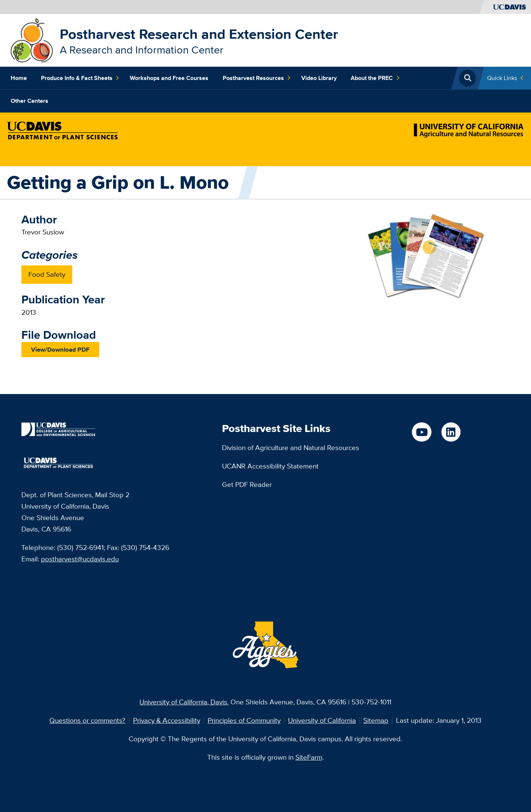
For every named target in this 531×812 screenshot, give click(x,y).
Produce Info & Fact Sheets (80, 78)
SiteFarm (309, 757)
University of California (322, 720)
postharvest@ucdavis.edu (80, 559)
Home (19, 78)
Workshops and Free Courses (169, 78)
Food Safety (47, 274)
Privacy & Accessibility (167, 720)
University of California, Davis (183, 702)
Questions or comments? (87, 720)
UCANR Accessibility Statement (270, 466)
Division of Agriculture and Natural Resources (291, 447)
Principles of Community (244, 720)
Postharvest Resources (257, 78)
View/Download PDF (60, 349)
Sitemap (376, 720)
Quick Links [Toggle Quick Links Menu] (502, 78)
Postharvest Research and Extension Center (199, 34)
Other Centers (29, 101)
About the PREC (375, 78)
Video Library (319, 78)
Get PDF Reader (247, 484)
